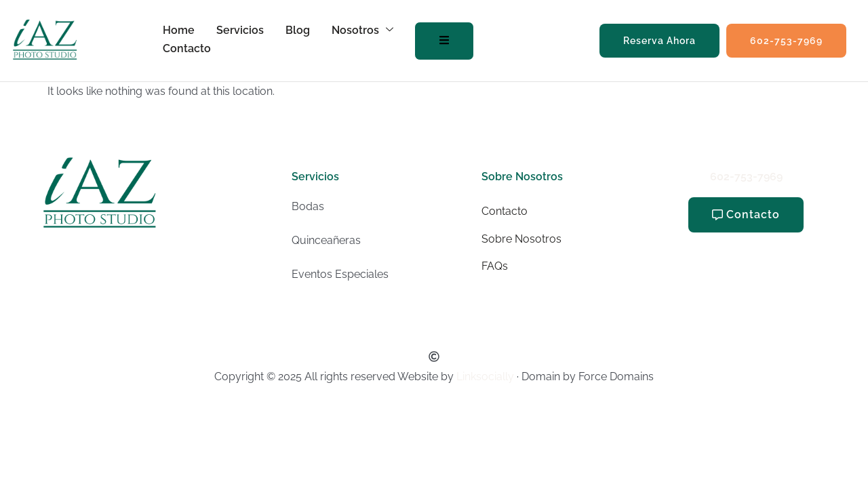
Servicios (240, 30)
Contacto (187, 48)
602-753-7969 (746, 177)
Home (179, 30)
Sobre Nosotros (521, 239)
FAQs (495, 266)
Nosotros (362, 30)
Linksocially (485, 377)
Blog (298, 30)
